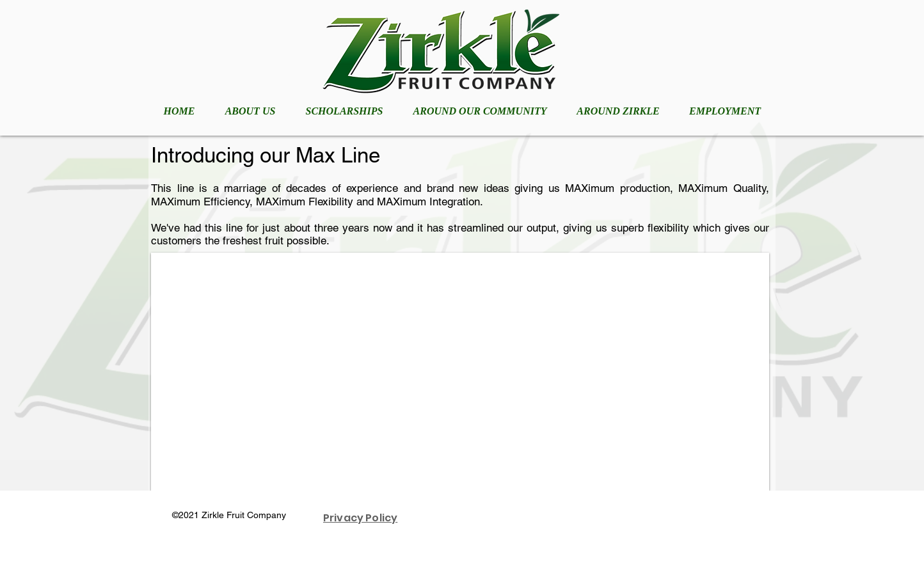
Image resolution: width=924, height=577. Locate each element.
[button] (460, 372)
